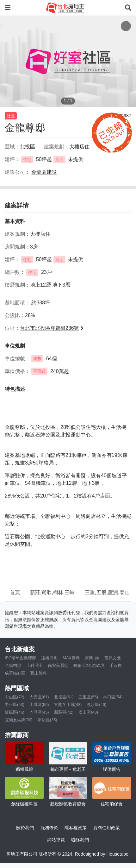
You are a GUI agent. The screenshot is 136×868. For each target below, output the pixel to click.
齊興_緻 (92, 658)
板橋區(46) (15, 712)
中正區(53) (15, 705)
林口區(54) (113, 697)
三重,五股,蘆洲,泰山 (107, 592)
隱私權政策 (76, 828)
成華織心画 (15, 673)
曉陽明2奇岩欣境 (89, 665)
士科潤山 (34, 665)
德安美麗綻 (58, 665)
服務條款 (49, 828)
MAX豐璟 (71, 658)
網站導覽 (56, 840)
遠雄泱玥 (49, 658)
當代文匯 (113, 658)
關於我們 (25, 828)
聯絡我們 (80, 840)
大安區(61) (39, 697)
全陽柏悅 (13, 665)
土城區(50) (39, 705)
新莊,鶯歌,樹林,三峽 (52, 592)
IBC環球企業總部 (20, 658)
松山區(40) (88, 712)
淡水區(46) (96, 705)
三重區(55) (88, 697)
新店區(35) (47, 720)
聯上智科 (39, 673)
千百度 (116, 665)
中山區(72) (15, 697)
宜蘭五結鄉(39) (19, 720)
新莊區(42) (64, 712)
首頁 (15, 592)
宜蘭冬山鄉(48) (68, 705)
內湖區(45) (39, 712)
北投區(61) (64, 697)
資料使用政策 (107, 828)
